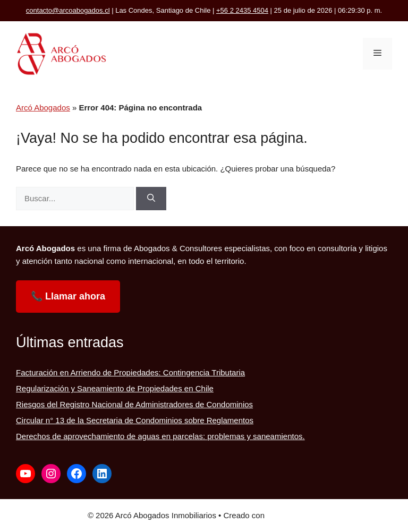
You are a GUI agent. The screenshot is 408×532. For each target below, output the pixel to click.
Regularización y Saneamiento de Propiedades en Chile (115, 388)
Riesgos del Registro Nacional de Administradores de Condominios (134, 404)
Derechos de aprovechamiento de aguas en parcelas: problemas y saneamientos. (160, 436)
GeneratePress (294, 515)
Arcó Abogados (43, 108)
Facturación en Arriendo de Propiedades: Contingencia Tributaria (130, 372)
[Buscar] (151, 199)
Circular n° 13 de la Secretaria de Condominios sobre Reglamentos (135, 420)
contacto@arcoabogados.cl (68, 10)
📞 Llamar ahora (68, 296)
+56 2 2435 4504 (242, 10)
